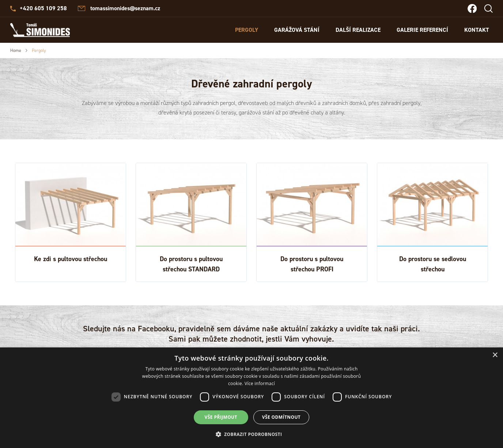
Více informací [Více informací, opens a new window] (260, 383)
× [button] (495, 355)
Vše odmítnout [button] (281, 417)
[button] (252, 434)
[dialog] (251, 398)
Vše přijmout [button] (221, 417)
